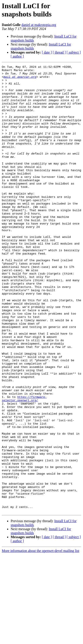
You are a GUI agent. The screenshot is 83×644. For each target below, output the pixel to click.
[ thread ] (59, 52)
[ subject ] (74, 52)
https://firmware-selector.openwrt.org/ (24, 465)
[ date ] (47, 52)
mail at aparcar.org (20, 79)
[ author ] (17, 56)
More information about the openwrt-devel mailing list (41, 640)
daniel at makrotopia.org (39, 25)
